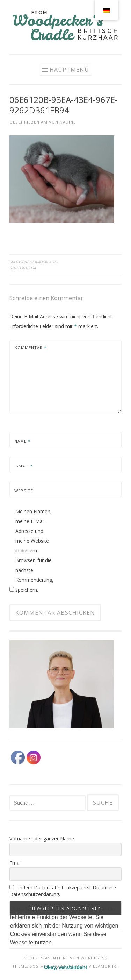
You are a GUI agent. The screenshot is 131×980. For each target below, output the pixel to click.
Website (24, 491)
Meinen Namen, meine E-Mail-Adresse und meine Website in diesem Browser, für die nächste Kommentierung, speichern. (34, 551)
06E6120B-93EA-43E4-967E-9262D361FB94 (34, 265)
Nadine (68, 122)
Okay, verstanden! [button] (66, 967)
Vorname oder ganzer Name (42, 838)
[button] (11, 951)
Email (16, 863)
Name (22, 441)
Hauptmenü (69, 70)
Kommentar (31, 348)
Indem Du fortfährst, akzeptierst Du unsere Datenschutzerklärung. (63, 891)
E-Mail (24, 466)
